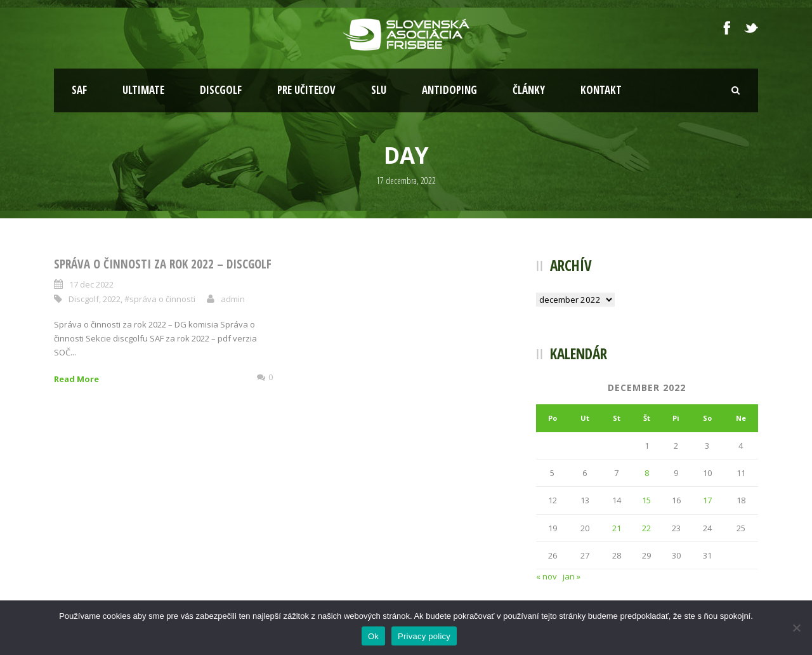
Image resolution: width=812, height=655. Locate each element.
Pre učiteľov (306, 90)
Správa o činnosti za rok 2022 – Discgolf (163, 264)
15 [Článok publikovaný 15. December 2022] (646, 500)
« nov (547, 576)
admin (233, 299)
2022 (112, 299)
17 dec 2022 (91, 284)
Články (529, 90)
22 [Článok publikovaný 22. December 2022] (646, 528)
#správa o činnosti (160, 299)
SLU (379, 90)
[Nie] (796, 628)
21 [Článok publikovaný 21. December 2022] (617, 528)
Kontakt (601, 90)
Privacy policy (424, 636)
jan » (572, 576)
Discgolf (221, 90)
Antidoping (449, 90)
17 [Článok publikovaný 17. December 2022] (707, 500)
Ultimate (143, 90)
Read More (76, 379)
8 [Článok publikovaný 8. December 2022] (647, 473)
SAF (79, 90)
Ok (373, 636)
